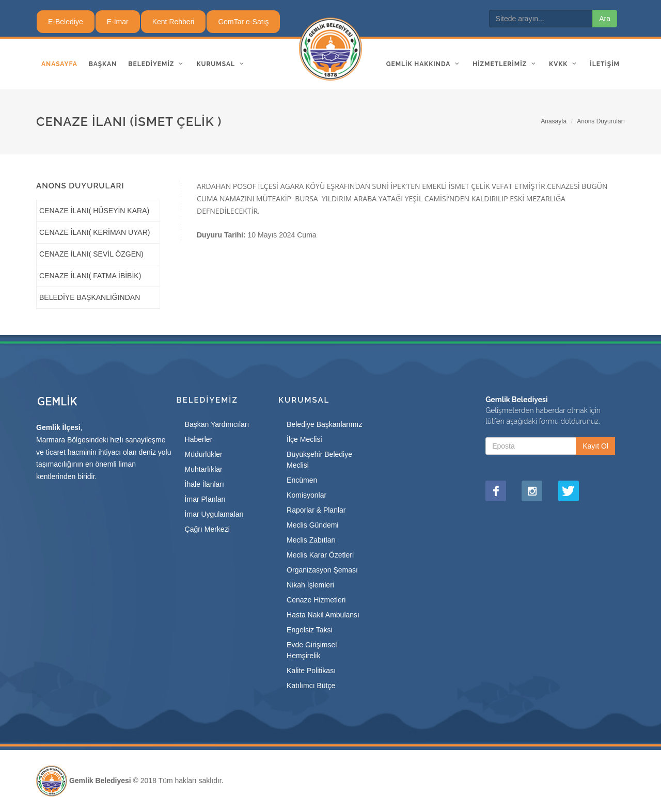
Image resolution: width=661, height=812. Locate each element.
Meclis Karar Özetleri (320, 555)
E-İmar (118, 22)
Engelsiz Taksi (309, 630)
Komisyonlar (306, 495)
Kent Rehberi (174, 22)
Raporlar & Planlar (316, 510)
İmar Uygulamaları (214, 514)
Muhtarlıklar (204, 469)
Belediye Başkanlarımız (324, 424)
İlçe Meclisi (304, 439)
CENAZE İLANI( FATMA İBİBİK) (90, 276)
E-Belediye (66, 22)
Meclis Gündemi (312, 525)
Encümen (302, 480)
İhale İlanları (204, 484)
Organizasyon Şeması (322, 570)
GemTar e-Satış (243, 22)
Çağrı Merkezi (207, 529)
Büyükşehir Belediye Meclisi (319, 460)
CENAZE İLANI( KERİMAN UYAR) (95, 232)
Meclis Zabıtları (311, 540)
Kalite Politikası (311, 671)
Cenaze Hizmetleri (316, 600)
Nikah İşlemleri (310, 585)
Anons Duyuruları (601, 121)
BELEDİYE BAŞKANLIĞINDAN (90, 297)
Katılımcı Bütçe (311, 686)
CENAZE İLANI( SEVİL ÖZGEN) (91, 254)
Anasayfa (554, 121)
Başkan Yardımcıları (217, 424)
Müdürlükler (204, 454)
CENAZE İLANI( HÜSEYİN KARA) (94, 211)
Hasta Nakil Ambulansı (323, 615)
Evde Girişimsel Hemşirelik (312, 650)
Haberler (199, 439)
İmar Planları (205, 499)
